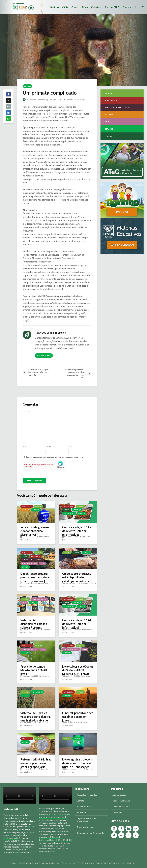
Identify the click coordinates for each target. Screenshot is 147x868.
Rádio (43, 563)
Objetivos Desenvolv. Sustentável (86, 820)
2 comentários (90, 583)
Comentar (69, 100)
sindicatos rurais (11, 838)
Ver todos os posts (44, 356)
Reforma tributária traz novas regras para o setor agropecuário (36, 763)
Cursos (75, 7)
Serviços (27, 86)
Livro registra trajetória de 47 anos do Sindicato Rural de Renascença (78, 763)
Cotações (96, 7)
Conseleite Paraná (121, 807)
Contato (127, 7)
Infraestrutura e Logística (32, 560)
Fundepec (117, 813)
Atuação (38, 506)
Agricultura (27, 506)
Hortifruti (35, 556)
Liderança (77, 510)
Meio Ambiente (69, 513)
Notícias (55, 7)
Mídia (65, 7)
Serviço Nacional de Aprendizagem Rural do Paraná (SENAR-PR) (19, 832)
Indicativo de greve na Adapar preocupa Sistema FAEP (35, 531)
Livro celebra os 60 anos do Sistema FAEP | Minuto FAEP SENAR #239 (78, 672)
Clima (85, 7)
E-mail (49, 446)
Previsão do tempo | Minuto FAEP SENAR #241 (34, 670)
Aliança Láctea (119, 795)
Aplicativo (81, 813)
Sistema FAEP (112, 7)
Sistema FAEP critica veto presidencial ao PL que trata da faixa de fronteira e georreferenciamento (35, 720)
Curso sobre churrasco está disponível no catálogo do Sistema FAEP (77, 579)
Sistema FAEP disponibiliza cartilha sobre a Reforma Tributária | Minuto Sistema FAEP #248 (34, 627)
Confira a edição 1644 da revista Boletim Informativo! (77, 624)
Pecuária (25, 510)
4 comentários (44, 537)
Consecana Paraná (121, 801)
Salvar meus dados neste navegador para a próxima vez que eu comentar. (55, 457)
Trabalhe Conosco (85, 827)
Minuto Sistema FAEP (29, 563)
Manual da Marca (85, 807)
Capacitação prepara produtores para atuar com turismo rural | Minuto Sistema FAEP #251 (35, 581)
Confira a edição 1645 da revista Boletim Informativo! (77, 531)
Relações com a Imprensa (34, 100)
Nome (26, 446)
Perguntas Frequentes (87, 795)
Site (70, 446)
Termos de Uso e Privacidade (90, 833)
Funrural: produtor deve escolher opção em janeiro (78, 717)
